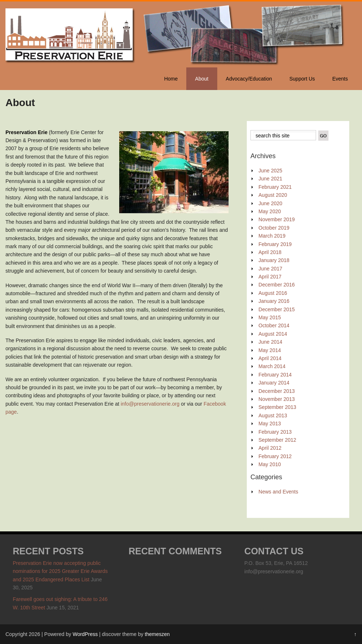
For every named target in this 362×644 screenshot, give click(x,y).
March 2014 (272, 366)
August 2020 (273, 195)
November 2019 (277, 219)
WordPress (85, 634)
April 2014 (270, 358)
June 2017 (270, 269)
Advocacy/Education (249, 79)
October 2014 (274, 325)
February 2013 (275, 432)
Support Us (302, 79)
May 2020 (270, 211)
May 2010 (270, 464)
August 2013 (273, 415)
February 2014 (275, 375)
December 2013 (277, 391)
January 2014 (274, 383)
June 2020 (270, 203)
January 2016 (274, 301)
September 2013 (277, 407)
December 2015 (277, 309)
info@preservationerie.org (150, 404)
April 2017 (270, 277)
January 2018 (274, 260)
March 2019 (272, 236)
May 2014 (270, 350)
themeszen (157, 634)
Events (340, 79)
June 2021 (270, 179)
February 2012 (275, 456)
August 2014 (273, 334)
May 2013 (270, 424)
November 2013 (277, 399)
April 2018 (270, 252)
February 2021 (275, 187)
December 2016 (277, 285)
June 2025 (270, 171)
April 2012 (270, 448)
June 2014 (270, 342)
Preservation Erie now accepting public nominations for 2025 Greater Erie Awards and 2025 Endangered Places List (60, 571)
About (202, 79)
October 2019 (274, 228)
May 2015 (270, 317)
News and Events (278, 492)
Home (171, 79)
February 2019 (275, 244)
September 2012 (277, 440)
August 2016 (273, 293)
